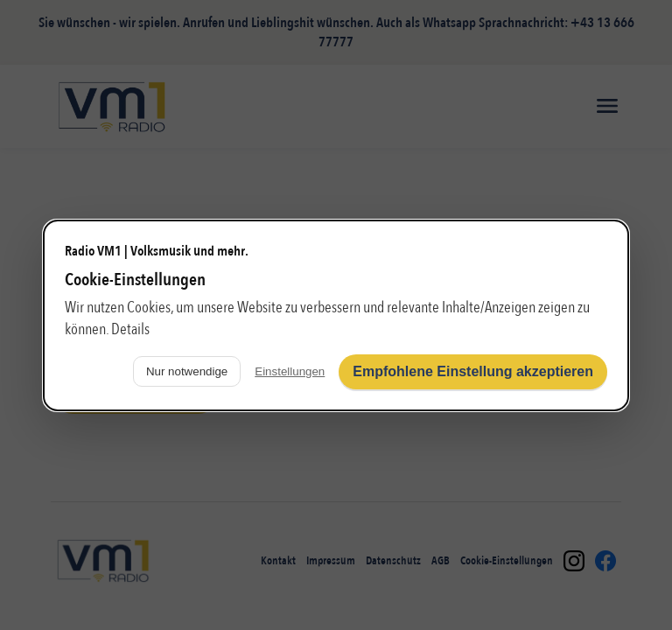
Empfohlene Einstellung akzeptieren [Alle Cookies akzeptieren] (473, 371)
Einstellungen (290, 371)
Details (130, 329)
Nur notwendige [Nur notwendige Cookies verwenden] (187, 371)
